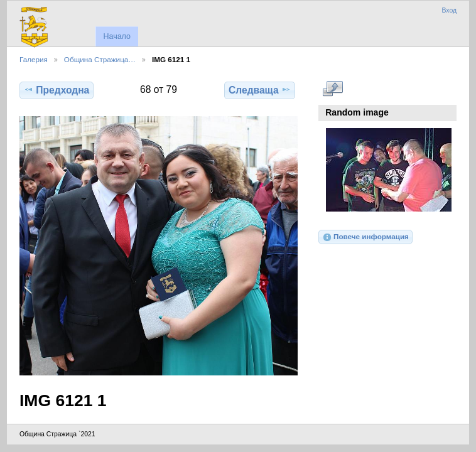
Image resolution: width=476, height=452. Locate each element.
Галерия (34, 59)
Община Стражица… (100, 59)
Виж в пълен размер (333, 89)
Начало (116, 36)
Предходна (57, 90)
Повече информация (365, 237)
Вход (449, 10)
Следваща (260, 90)
